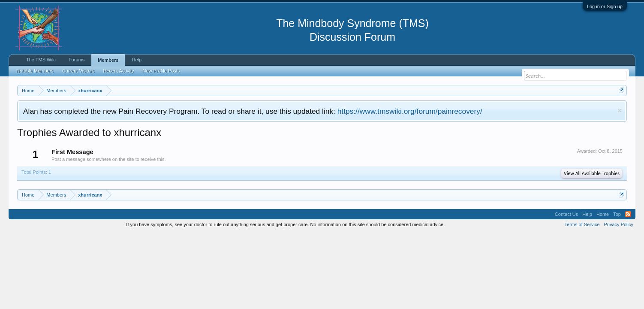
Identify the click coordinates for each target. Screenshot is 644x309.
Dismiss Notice (620, 111)
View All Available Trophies (592, 173)
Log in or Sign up (605, 6)
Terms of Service (582, 224)
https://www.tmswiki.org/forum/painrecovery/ (410, 111)
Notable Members (35, 71)
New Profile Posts (161, 71)
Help (137, 60)
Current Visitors (78, 71)
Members (108, 60)
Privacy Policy (619, 224)
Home (603, 214)
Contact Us (566, 214)
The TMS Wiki (41, 60)
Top (617, 214)
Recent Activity (118, 71)
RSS (628, 214)
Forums (77, 60)
